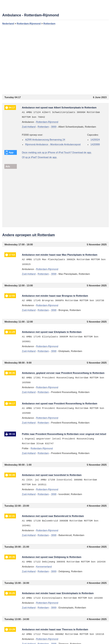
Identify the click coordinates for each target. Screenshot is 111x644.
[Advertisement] (55, 60)
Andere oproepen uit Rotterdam (29, 235)
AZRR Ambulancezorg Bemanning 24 (45, 140)
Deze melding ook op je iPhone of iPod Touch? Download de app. (57, 152)
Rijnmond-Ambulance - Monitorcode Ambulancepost (53, 144)
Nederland (8, 24)
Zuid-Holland (29, 127)
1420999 (95, 144)
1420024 (95, 140)
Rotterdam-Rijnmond (29, 24)
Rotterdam (49, 24)
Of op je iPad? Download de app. (39, 157)
